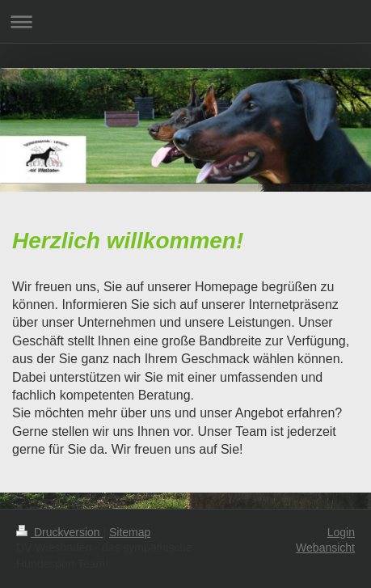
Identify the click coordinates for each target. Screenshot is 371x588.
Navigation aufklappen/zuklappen (185, 21)
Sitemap (130, 532)
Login (341, 532)
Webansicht (325, 548)
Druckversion (59, 532)
